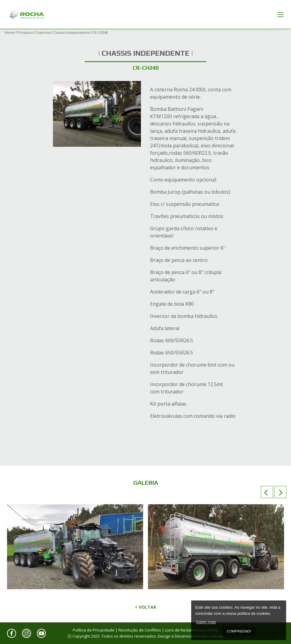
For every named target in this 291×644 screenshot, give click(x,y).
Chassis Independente (72, 32)
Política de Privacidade (94, 630)
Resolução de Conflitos (140, 630)
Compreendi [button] (239, 631)
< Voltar (145, 607)
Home (10, 32)
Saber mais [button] (206, 622)
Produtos (25, 32)
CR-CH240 (100, 32)
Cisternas (43, 32)
